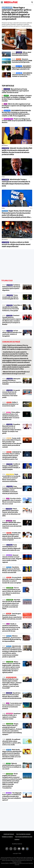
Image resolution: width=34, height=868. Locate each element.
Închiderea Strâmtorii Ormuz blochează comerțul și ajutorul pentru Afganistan (11, 288)
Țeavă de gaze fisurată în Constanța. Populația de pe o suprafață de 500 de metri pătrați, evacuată (12, 616)
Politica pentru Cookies (23, 834)
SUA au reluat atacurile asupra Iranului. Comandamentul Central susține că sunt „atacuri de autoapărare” (21, 54)
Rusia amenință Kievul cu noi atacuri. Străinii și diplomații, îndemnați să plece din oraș (11, 548)
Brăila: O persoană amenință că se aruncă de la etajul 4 (10, 404)
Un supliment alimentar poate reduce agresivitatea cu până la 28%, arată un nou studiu (12, 742)
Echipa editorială (9, 834)
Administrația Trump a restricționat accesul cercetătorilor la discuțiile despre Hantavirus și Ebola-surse (16, 183)
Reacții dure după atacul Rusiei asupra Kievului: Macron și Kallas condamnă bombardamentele (12, 696)
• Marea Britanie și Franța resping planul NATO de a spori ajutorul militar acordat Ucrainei (15, 91)
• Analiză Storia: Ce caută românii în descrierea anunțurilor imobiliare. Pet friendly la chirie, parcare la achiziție (15, 354)
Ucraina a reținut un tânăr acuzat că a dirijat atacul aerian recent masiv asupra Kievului (16, 244)
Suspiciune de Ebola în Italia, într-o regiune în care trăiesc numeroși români (11, 716)
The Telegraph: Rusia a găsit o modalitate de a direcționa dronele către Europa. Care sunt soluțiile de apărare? (12, 796)
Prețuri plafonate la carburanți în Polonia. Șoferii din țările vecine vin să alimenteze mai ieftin (11, 512)
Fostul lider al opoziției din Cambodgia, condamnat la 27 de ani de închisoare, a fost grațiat (12, 308)
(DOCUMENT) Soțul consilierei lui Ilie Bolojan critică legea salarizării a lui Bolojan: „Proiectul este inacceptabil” (21, 68)
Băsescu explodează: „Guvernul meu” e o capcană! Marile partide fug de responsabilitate (12, 639)
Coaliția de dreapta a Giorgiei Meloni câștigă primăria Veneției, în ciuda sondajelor (11, 467)
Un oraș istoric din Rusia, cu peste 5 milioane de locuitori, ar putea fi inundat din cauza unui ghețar (12, 580)
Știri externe (5, 145)
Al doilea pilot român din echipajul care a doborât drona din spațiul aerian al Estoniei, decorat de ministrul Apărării (12, 536)
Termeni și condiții (7, 837)
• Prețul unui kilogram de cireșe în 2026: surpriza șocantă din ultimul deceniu (17, 121)
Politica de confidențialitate (24, 837)
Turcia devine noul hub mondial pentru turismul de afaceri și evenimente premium (12, 706)
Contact (17, 840)
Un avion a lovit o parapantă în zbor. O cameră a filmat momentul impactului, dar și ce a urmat (12, 501)
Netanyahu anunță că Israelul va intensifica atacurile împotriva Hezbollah (12, 381)
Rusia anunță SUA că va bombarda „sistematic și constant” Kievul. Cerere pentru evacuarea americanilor (11, 478)
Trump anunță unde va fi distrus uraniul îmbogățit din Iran (10, 297)
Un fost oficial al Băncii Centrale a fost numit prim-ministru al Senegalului (12, 333)
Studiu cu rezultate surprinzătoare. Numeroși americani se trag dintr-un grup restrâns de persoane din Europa (11, 627)
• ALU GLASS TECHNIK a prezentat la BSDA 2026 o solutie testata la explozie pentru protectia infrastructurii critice (17, 367)
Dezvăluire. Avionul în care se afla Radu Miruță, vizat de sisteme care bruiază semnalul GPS (11, 570)
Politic (3, 177)
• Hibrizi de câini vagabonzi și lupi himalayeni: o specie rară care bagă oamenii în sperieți (17, 106)
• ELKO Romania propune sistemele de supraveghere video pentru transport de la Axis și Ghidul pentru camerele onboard (17, 360)
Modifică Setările (17, 844)
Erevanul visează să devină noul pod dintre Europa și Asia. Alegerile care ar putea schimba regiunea (12, 559)
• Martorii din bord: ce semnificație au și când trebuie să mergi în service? (16, 373)
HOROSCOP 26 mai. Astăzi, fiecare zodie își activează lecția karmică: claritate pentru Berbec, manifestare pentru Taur (12, 456)
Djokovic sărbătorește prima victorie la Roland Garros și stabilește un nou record (12, 766)
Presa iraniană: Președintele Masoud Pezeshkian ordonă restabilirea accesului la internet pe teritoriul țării (12, 490)
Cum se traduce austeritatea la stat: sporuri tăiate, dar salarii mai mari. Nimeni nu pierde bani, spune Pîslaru (12, 591)
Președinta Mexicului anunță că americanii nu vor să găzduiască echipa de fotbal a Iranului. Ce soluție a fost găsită (12, 429)
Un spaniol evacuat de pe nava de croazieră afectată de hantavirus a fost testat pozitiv (11, 394)
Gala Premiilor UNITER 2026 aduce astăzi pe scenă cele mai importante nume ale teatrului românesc (12, 524)
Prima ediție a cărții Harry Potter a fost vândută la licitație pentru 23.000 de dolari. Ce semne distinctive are (11, 416)
